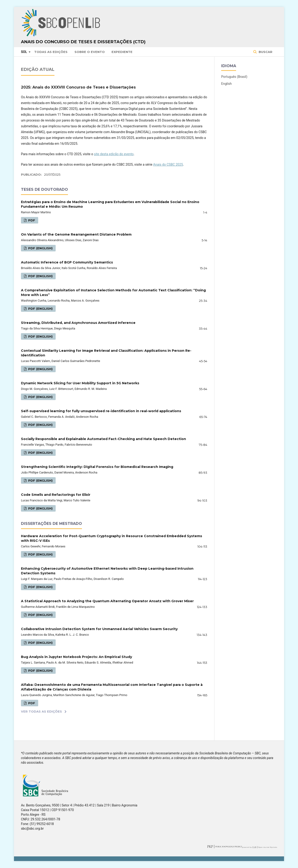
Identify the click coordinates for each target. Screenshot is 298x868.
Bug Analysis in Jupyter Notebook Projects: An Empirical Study (76, 657)
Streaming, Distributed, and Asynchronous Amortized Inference (78, 323)
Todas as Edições (51, 52)
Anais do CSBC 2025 (168, 164)
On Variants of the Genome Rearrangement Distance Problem (76, 234)
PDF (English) (40, 248)
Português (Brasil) (234, 77)
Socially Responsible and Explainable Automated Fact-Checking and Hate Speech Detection (103, 439)
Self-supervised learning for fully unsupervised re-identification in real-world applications (101, 411)
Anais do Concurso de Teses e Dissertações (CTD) (83, 42)
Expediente (122, 52)
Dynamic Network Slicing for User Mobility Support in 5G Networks (80, 383)
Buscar (265, 52)
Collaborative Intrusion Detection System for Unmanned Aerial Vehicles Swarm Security (99, 629)
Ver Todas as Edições (41, 711)
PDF (31, 220)
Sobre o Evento (90, 52)
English (226, 84)
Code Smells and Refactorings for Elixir (56, 495)
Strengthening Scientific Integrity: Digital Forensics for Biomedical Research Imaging (97, 467)
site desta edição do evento (114, 154)
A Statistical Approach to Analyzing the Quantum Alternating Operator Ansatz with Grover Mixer (107, 601)
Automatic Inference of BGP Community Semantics (67, 262)
